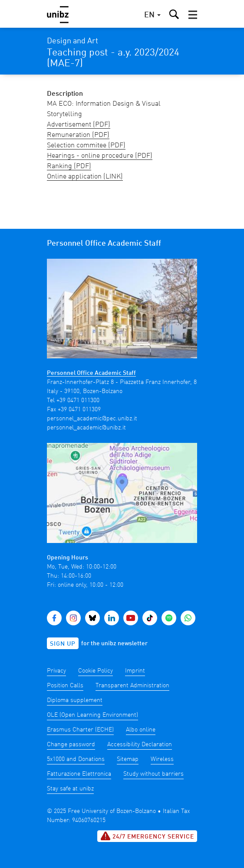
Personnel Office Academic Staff (91, 373)
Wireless (162, 759)
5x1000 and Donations (76, 759)
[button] (193, 15)
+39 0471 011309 (79, 410)
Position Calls (65, 686)
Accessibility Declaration (140, 744)
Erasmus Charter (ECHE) (80, 730)
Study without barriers (153, 774)
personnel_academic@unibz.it (86, 428)
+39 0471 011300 (78, 400)
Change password (71, 744)
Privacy (56, 671)
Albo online (141, 730)
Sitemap (128, 759)
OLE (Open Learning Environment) (92, 715)
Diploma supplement (75, 700)
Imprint (135, 671)
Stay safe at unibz (70, 789)
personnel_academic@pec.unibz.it (92, 419)
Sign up (63, 644)
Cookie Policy (96, 671)
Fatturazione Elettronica (79, 774)
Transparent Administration (132, 686)
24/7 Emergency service (147, 836)
